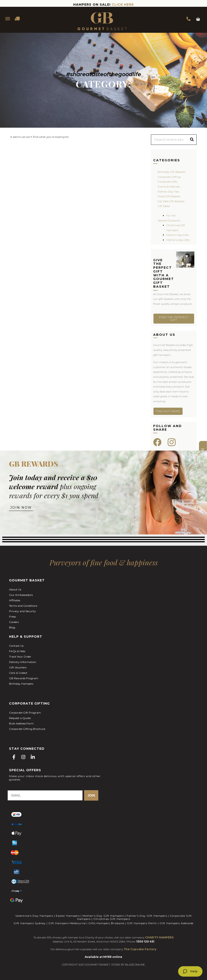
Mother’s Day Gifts (178, 240)
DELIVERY (17, 19)
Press (12, 617)
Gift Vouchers (18, 667)
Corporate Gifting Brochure (27, 729)
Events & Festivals (169, 187)
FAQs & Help (17, 651)
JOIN (91, 795)
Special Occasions (169, 220)
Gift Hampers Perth (142, 923)
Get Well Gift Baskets (171, 201)
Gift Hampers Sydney (30, 923)
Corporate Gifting (169, 177)
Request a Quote (20, 718)
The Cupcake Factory (140, 949)
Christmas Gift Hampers (112, 919)
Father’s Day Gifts (178, 235)
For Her (171, 215)
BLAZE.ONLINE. (135, 965)
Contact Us (16, 646)
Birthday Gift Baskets (172, 172)
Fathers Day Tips (168, 192)
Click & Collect (18, 673)
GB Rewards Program (24, 678)
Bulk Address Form (21, 723)
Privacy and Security (22, 611)
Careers (14, 622)
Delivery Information (23, 662)
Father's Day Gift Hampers (147, 916)
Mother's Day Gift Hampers (103, 916)
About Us (15, 589)
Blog (12, 627)
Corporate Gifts (168, 182)
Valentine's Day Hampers (34, 916)
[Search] (192, 140)
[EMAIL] (45, 795)
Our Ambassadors (21, 595)
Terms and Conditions (23, 606)
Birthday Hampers (21, 684)
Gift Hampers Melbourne (67, 923)
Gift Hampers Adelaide (176, 923)
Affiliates (15, 600)
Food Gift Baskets (169, 196)
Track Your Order (20, 657)
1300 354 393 (188, 19)
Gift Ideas (164, 206)
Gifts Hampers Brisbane (106, 923)
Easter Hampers (68, 916)
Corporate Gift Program (25, 713)
